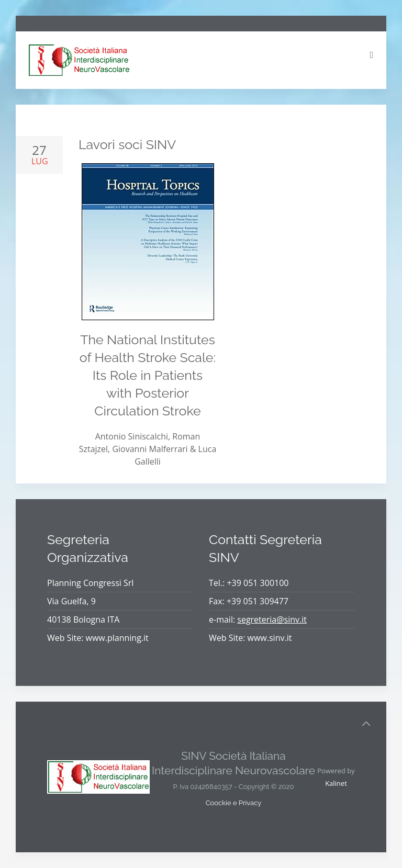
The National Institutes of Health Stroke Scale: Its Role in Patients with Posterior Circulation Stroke (148, 375)
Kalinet (336, 783)
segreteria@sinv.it (272, 619)
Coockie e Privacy (234, 803)
